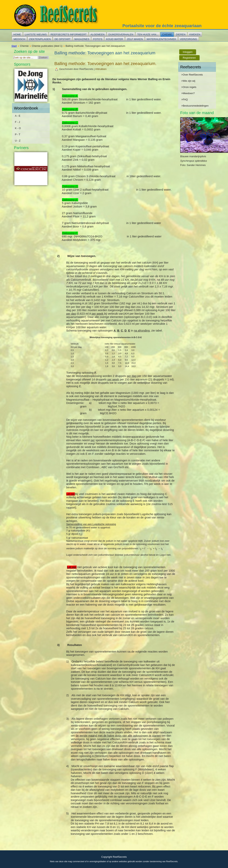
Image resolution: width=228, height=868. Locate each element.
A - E (18, 116)
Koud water (115, 39)
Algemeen (98, 34)
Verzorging (188, 39)
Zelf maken (135, 39)
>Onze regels (189, 87)
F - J (17, 122)
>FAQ (184, 99)
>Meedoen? (188, 93)
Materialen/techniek (161, 39)
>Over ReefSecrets (192, 75)
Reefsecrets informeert (69, 34)
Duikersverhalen (121, 34)
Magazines (82, 39)
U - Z (18, 141)
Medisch (19, 39)
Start (14, 46)
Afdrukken (101, 69)
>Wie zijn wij (188, 81)
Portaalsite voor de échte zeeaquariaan (162, 26)
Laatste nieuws (36, 34)
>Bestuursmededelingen (195, 106)
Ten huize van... (148, 34)
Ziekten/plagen (40, 39)
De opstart (63, 39)
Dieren (181, 34)
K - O (18, 128)
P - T (18, 134)
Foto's (98, 39)
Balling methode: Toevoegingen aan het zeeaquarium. (106, 64)
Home (17, 34)
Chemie (167, 34)
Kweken (195, 34)
